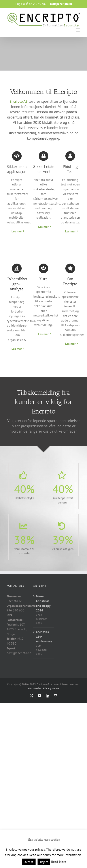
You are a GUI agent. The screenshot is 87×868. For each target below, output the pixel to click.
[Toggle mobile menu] (78, 30)
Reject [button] (44, 862)
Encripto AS (19, 101)
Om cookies (35, 688)
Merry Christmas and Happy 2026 (43, 603)
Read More (59, 862)
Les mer (17, 231)
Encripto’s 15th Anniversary (44, 637)
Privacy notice (51, 688)
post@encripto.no (61, 4)
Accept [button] (29, 862)
